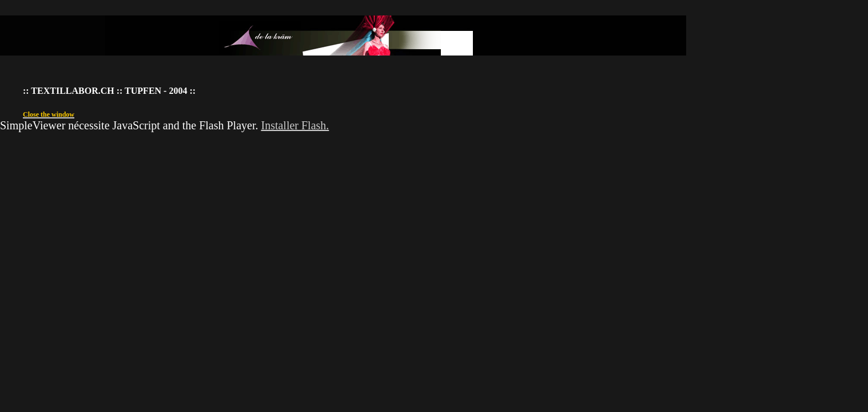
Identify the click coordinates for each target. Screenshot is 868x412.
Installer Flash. (295, 125)
